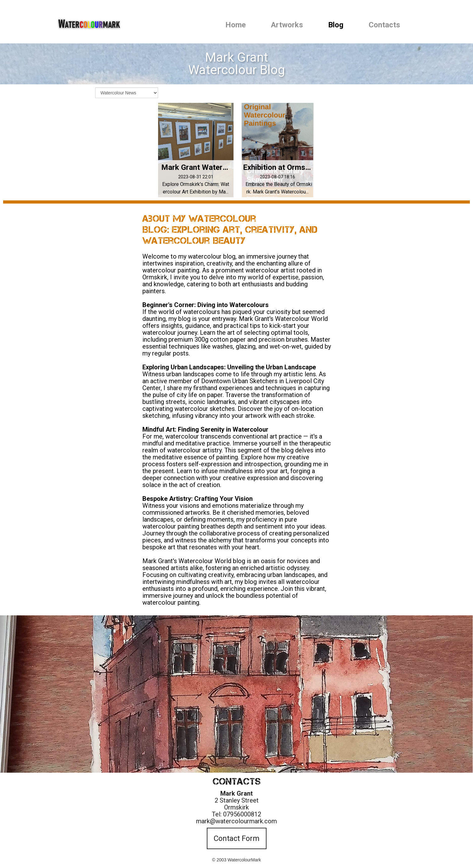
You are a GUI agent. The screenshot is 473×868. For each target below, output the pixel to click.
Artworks (287, 25)
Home (236, 25)
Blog (336, 25)
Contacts (384, 25)
